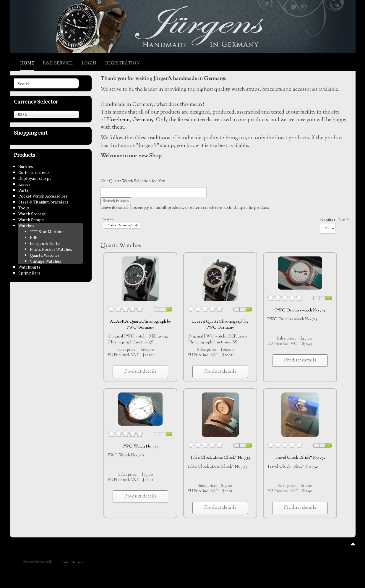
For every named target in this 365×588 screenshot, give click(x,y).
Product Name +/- (120, 226)
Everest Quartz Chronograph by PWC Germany (220, 325)
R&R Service (58, 63)
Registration (123, 63)
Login (89, 63)
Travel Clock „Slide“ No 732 (300, 458)
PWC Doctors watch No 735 (300, 311)
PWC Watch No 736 (141, 447)
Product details (141, 372)
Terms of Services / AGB (37, 562)
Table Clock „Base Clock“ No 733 (220, 458)
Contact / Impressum (74, 562)
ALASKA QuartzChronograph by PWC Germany (140, 325)
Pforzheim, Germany (130, 120)
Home (27, 63)
